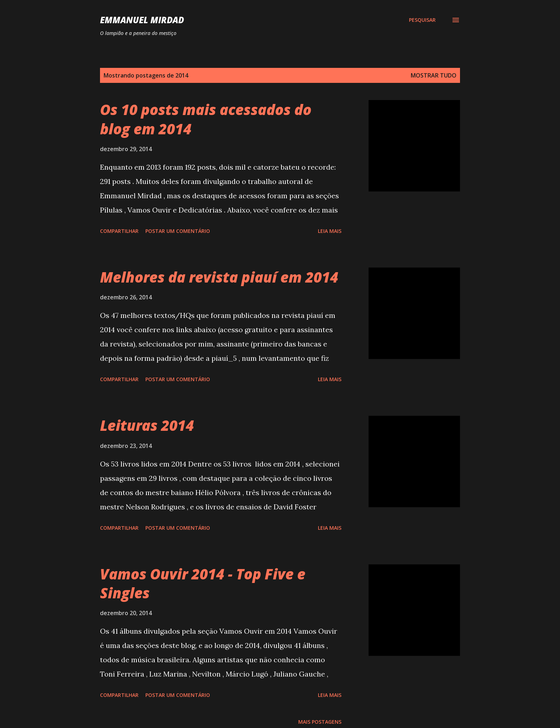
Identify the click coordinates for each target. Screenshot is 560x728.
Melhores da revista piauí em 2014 (219, 277)
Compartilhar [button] (119, 231)
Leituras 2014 (147, 425)
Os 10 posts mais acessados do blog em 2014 (206, 119)
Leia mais (330, 231)
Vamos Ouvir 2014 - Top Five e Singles (203, 583)
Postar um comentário (178, 231)
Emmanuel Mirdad (142, 20)
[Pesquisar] (422, 20)
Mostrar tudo (434, 75)
